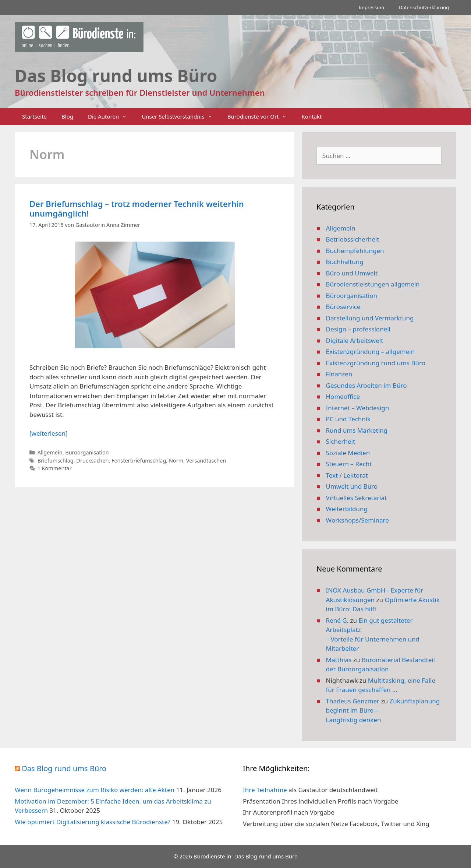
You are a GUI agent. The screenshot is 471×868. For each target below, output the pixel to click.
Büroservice (343, 307)
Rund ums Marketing (357, 430)
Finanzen (339, 374)
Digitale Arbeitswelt (355, 340)
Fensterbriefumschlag (139, 461)
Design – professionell (358, 329)
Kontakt (312, 116)
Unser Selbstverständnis (181, 117)
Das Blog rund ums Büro (64, 768)
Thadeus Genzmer (353, 701)
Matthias (339, 660)
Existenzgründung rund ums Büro (376, 363)
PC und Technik (348, 419)
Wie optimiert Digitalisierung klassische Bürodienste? (93, 822)
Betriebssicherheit (353, 239)
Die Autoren (111, 117)
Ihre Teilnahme (265, 790)
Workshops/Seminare (357, 520)
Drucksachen (92, 461)
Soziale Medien (348, 453)
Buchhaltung (345, 262)
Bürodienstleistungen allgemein (373, 284)
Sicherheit (341, 441)
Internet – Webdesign (358, 408)
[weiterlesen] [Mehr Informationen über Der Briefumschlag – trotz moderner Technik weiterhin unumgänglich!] (48, 433)
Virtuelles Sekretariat (357, 498)
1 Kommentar (55, 468)
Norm (176, 461)
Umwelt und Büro (352, 486)
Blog (67, 116)
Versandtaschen (206, 461)
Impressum (371, 7)
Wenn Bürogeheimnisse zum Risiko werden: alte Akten (95, 790)
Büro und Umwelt (352, 273)
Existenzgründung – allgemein (371, 352)
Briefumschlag (56, 461)
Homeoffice (343, 396)
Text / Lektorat (347, 475)
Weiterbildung (347, 509)
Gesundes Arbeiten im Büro (366, 385)
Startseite (34, 116)
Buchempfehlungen (355, 251)
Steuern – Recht (349, 464)
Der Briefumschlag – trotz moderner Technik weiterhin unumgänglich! (137, 208)
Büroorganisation (87, 452)
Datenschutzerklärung (424, 7)
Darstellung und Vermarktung (370, 318)
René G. (337, 620)
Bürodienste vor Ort (261, 117)
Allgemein (50, 452)
